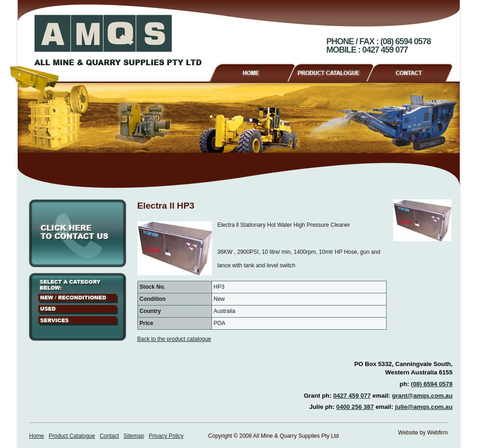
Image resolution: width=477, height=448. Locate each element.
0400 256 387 (355, 407)
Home (252, 71)
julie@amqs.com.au (424, 407)
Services (78, 321)
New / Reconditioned (78, 299)
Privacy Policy (166, 436)
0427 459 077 (352, 396)
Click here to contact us (78, 233)
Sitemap (134, 436)
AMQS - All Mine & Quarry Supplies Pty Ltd (118, 40)
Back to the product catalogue (174, 339)
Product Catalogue (335, 71)
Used (78, 310)
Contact (413, 71)
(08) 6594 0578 (432, 384)
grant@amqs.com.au (422, 396)
